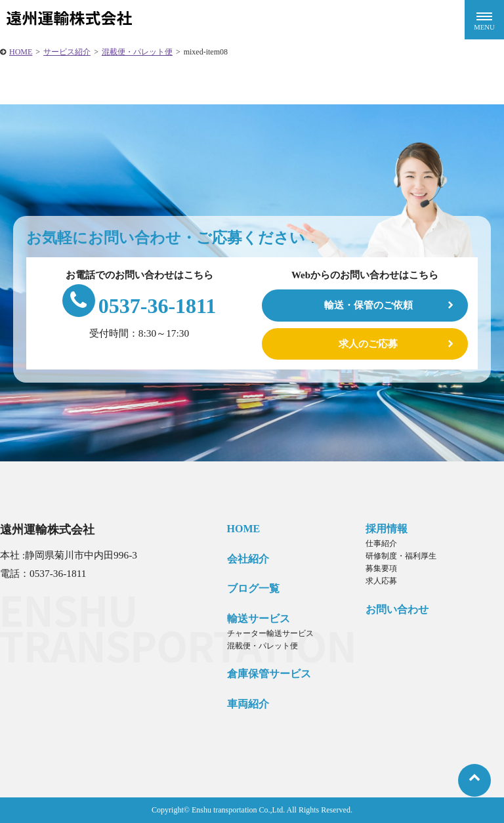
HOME (21, 52)
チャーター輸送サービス (270, 633)
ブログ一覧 (253, 588)
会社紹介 (248, 559)
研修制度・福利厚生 (401, 556)
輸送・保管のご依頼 (368, 305)
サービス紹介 (67, 52)
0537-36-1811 (139, 306)
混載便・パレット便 (137, 52)
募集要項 (381, 568)
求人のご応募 (368, 344)
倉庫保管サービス (269, 674)
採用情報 (387, 529)
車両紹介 (248, 704)
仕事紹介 (381, 543)
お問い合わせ (397, 609)
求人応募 (381, 581)
